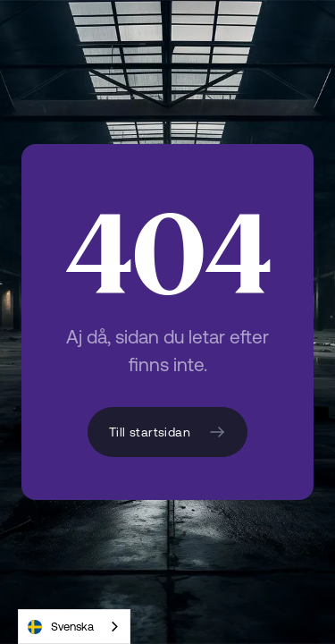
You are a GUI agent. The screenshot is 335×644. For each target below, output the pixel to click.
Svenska (61, 627)
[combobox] (74, 627)
